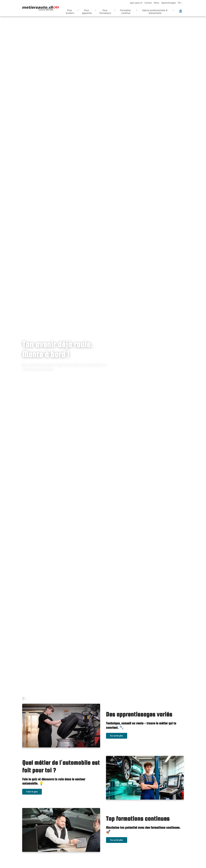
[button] (72, 12)
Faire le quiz (32, 791)
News (156, 3)
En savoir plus (117, 735)
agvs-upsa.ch (136, 3)
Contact (148, 3)
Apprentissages (168, 3)
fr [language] (180, 3)
